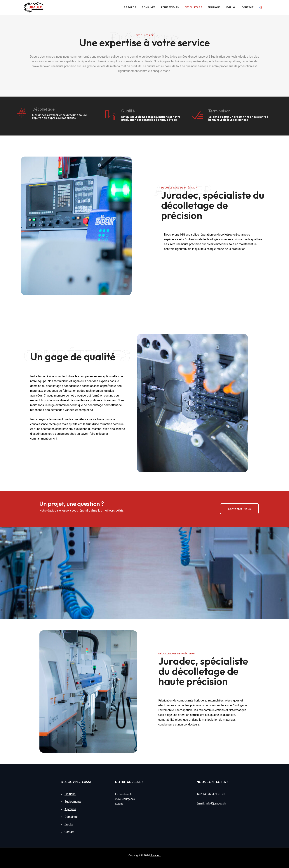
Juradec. (156, 855)
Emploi (231, 7)
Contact (248, 7)
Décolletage (193, 7)
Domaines (149, 7)
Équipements (170, 7)
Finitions (214, 7)
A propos (130, 7)
